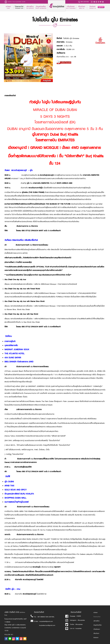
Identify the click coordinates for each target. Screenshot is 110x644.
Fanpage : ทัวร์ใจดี (73, 616)
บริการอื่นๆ (96, 621)
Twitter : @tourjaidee (74, 624)
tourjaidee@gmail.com (46, 621)
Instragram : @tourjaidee (75, 620)
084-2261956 (85, 2)
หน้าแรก (10, 7)
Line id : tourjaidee (73, 628)
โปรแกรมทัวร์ (97, 617)
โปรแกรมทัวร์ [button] (19, 7)
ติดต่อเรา (93, 7)
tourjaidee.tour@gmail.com (47, 625)
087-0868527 (42, 617)
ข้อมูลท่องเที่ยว (41, 7)
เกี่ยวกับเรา (82, 7)
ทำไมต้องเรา (71, 7)
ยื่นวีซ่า (101, 7)
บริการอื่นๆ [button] (30, 7)
